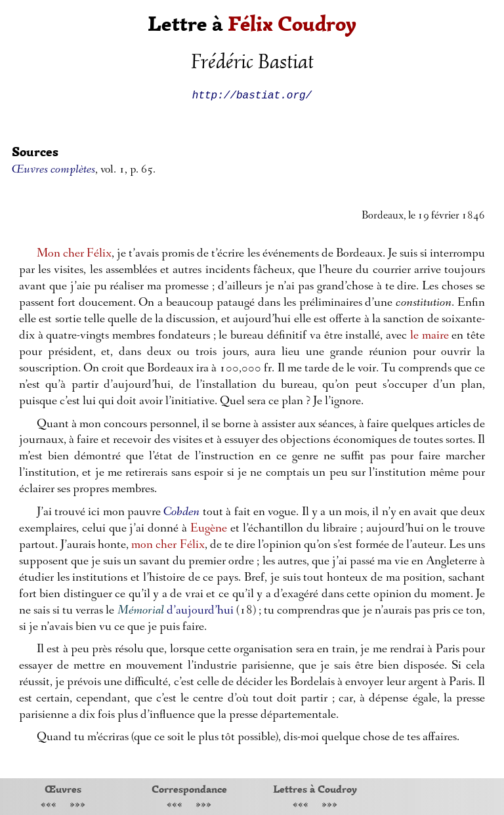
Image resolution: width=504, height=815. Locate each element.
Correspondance (189, 789)
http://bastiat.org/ (252, 94)
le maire (430, 336)
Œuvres (63, 789)
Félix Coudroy (292, 24)
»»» (77, 805)
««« (49, 805)
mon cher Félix (168, 546)
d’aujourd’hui (200, 611)
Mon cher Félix (74, 254)
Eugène (209, 529)
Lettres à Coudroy (315, 789)
